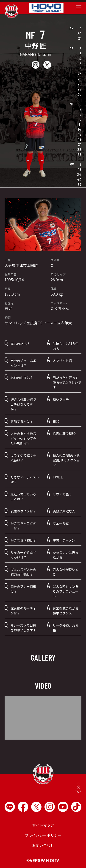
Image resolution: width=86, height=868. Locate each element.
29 (79, 89)
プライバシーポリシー (43, 835)
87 (80, 184)
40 (79, 179)
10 (80, 119)
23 (79, 74)
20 (79, 34)
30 (79, 94)
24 (79, 174)
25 (79, 79)
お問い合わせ (43, 845)
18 (80, 169)
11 (80, 124)
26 (79, 84)
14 (80, 129)
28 (79, 154)
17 (80, 134)
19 (80, 139)
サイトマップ (43, 825)
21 (80, 144)
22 (79, 149)
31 (80, 39)
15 (80, 69)
